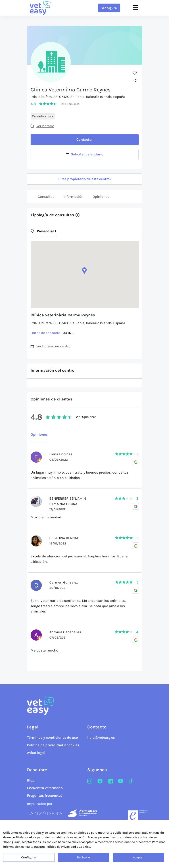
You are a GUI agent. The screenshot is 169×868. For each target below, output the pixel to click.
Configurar (29, 857)
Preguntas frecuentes (45, 795)
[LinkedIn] (110, 781)
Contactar (84, 139)
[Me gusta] (135, 73)
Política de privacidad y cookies (53, 745)
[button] (84, 271)
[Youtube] (121, 781)
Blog (31, 780)
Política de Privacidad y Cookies (68, 847)
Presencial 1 (43, 231)
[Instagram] (90, 781)
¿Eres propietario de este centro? (84, 179)
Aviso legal (36, 753)
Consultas (46, 197)
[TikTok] (131, 781)
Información (73, 197)
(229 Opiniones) (70, 104)
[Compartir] (135, 81)
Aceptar (138, 857)
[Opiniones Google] (136, 462)
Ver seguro (109, 8)
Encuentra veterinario (45, 788)
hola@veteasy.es (101, 737)
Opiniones (101, 197)
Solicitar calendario (85, 154)
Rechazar (84, 857)
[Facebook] (100, 781)
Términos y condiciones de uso (52, 737)
